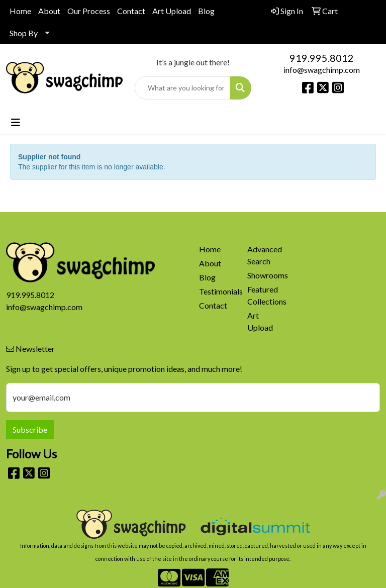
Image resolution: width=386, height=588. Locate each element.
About (49, 11)
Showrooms (265, 275)
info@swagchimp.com (322, 70)
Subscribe (30, 429)
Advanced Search (265, 255)
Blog (206, 11)
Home (20, 11)
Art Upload (172, 11)
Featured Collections (265, 295)
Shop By (24, 33)
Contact (131, 11)
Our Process (89, 11)
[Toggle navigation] (16, 122)
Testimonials (217, 291)
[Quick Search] (182, 88)
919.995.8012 (322, 58)
